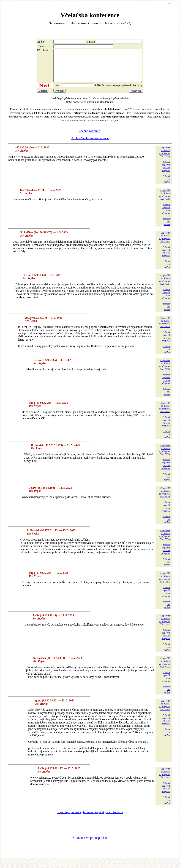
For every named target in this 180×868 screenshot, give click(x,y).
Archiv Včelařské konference (90, 145)
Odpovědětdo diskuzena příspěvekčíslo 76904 (165, 286)
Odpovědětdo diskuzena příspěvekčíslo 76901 (165, 201)
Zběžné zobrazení (90, 137)
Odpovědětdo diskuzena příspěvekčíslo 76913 (165, 669)
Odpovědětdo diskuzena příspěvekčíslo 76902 (165, 243)
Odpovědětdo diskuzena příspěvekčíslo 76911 (165, 584)
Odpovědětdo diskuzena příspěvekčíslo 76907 (165, 414)
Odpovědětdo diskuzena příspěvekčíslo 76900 (165, 158)
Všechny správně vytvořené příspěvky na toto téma (90, 819)
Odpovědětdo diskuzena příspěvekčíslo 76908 (165, 456)
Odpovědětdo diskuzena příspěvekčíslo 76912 (165, 626)
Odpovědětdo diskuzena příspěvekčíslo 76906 (165, 371)
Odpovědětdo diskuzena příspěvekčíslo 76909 (165, 499)
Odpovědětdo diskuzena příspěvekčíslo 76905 (165, 329)
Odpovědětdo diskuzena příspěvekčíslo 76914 (165, 711)
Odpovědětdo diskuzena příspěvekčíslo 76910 (165, 541)
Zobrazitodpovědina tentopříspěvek (166, 173)
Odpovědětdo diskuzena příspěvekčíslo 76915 (165, 779)
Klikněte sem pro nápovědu (90, 844)
